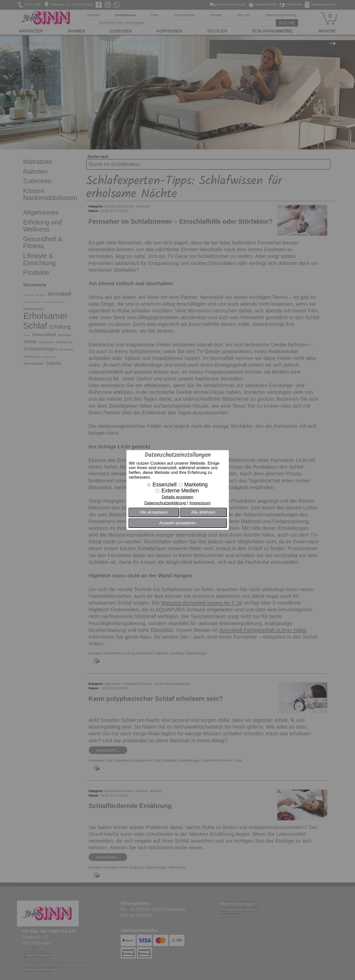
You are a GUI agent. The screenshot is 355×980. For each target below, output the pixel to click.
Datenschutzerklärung (165, 503)
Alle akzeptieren (154, 512)
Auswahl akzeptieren (178, 523)
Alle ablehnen (203, 512)
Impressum (200, 503)
